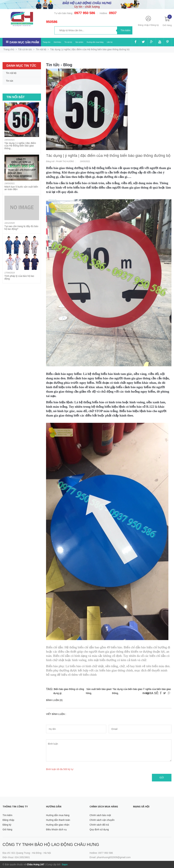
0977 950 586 (85, 13)
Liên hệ (110, 42)
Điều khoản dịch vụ (56, 829)
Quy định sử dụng (99, 829)
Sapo (64, 864)
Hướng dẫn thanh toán (58, 820)
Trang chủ (46, 42)
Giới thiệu (57, 42)
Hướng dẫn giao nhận (58, 825)
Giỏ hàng (7, 829)
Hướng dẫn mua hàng (95, 42)
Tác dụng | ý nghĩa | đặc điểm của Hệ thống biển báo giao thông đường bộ (108, 156)
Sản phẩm (79, 42)
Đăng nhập (143, 25)
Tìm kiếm (7, 815)
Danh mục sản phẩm (24, 42)
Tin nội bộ (68, 42)
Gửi (162, 778)
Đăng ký (155, 25)
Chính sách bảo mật (100, 815)
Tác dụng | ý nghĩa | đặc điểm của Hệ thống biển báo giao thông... (20, 146)
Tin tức (10, 81)
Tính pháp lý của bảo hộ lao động (19, 277)
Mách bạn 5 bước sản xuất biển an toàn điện (21, 188)
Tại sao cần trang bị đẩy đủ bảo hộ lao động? (21, 228)
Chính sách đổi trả (99, 825)
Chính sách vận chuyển (102, 820)
